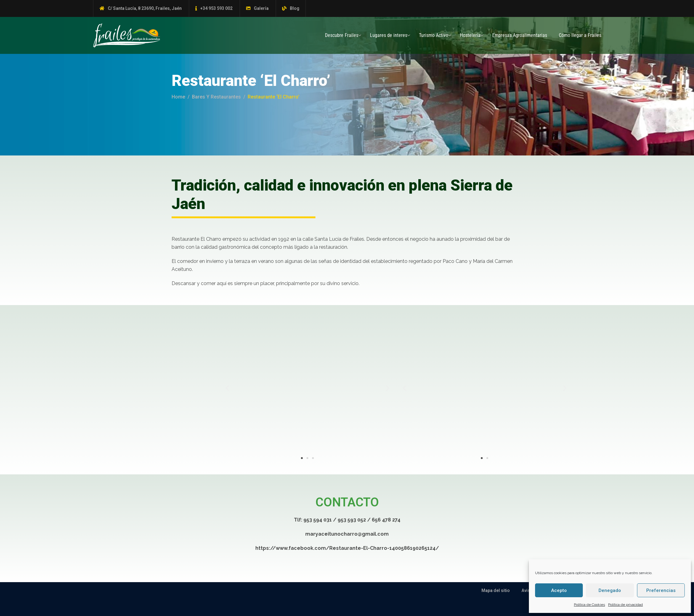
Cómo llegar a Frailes (580, 35)
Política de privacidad (625, 605)
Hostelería (470, 35)
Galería (261, 8)
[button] (326, 388)
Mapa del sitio (496, 590)
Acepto (559, 590)
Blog (295, 8)
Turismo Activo (434, 35)
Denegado (610, 590)
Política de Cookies (589, 605)
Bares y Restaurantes (216, 97)
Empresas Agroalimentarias (520, 35)
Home (178, 97)
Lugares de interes (389, 35)
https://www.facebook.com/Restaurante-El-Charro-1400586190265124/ (347, 548)
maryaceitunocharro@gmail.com (347, 534)
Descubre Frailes (342, 35)
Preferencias (661, 590)
